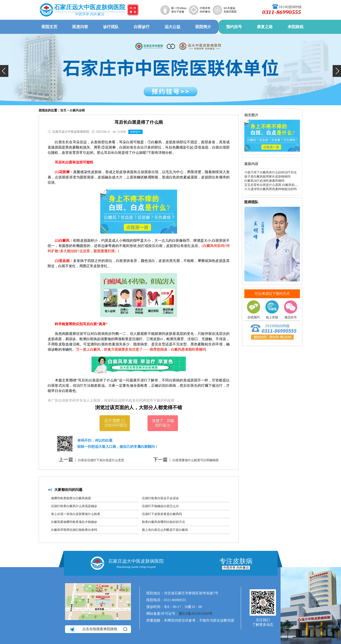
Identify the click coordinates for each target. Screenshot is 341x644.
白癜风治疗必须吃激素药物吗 (264, 181)
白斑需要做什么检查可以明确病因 (196, 460)
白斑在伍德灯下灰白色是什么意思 (101, 460)
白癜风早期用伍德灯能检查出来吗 (74, 530)
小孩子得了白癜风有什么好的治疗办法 (270, 172)
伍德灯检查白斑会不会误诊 (160, 498)
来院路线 (296, 27)
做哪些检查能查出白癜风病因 (71, 498)
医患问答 (80, 27)
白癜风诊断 (77, 110)
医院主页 (49, 27)
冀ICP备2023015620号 (196, 614)
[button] (4, 71)
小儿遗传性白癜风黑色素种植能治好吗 (270, 189)
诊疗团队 (111, 27)
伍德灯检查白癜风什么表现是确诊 (74, 506)
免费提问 (135, 132)
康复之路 (265, 27)
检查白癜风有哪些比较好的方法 (163, 522)
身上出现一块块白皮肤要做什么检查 (76, 514)
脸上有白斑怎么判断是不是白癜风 (165, 530)
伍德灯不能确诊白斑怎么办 (160, 506)
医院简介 (203, 27)
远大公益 (172, 27)
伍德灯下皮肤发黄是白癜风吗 (162, 514)
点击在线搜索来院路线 (98, 629)
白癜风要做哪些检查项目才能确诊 (74, 522)
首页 (63, 110)
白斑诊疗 (142, 27)
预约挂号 (234, 27)
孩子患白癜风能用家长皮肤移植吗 (267, 177)
